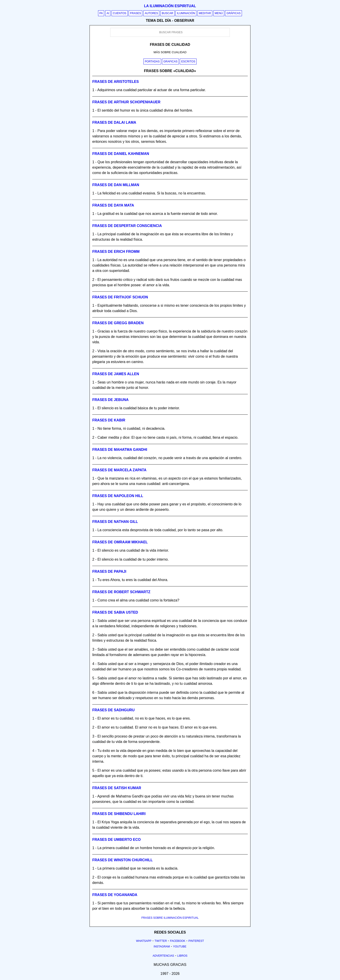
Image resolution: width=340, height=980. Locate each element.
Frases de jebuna (110, 400)
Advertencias (163, 956)
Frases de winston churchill (122, 860)
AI (108, 13)
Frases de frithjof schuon (120, 297)
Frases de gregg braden (118, 323)
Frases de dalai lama (114, 122)
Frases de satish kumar (117, 788)
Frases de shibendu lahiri (119, 814)
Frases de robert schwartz (121, 592)
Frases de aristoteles (115, 82)
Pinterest (196, 941)
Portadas (152, 62)
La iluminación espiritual (170, 6)
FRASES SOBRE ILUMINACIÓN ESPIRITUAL (170, 918)
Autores (151, 13)
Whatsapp (144, 941)
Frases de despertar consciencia (127, 226)
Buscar (168, 13)
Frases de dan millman (116, 185)
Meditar (205, 13)
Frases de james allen (116, 374)
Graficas (170, 62)
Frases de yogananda (115, 895)
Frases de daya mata (113, 205)
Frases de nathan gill (115, 522)
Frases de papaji (109, 571)
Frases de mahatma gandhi (120, 450)
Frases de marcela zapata (119, 470)
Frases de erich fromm (116, 252)
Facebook (178, 941)
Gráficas (234, 13)
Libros (182, 956)
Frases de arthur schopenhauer (126, 102)
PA (101, 13)
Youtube (180, 947)
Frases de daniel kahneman (121, 154)
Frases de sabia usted (115, 612)
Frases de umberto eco (116, 840)
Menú (219, 13)
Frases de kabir (109, 420)
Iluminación (186, 13)
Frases (135, 13)
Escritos (188, 62)
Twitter (161, 941)
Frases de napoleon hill (118, 496)
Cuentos (120, 13)
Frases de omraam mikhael (120, 542)
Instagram (162, 947)
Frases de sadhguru (113, 710)
